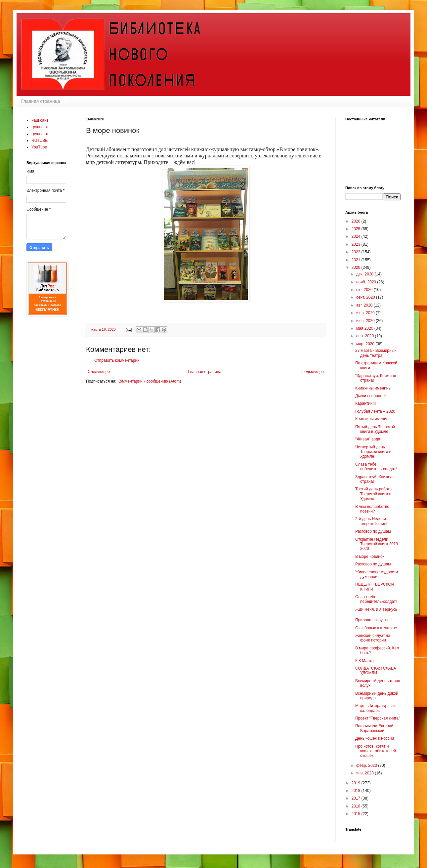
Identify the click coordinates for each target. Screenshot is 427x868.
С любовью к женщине (376, 628)
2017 (357, 798)
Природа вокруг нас (373, 620)
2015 (357, 814)
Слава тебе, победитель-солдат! (376, 467)
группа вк (40, 127)
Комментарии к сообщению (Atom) (149, 381)
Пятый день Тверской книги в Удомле (375, 429)
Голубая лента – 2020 (375, 411)
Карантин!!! (365, 403)
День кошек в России (375, 738)
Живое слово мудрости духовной (377, 574)
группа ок (40, 134)
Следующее (99, 372)
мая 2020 (365, 328)
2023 (357, 244)
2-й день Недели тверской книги (371, 521)
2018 (357, 791)
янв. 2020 (365, 773)
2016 (357, 806)
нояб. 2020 (367, 282)
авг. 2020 (365, 305)
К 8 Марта (364, 661)
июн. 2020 (366, 321)
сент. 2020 (366, 297)
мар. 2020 (366, 344)
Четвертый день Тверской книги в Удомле (373, 452)
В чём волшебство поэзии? (372, 509)
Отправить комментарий (117, 360)
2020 (357, 268)
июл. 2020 (366, 313)
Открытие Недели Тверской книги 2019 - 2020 (378, 544)
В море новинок (370, 557)
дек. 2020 (365, 274)
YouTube (39, 147)
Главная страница (41, 101)
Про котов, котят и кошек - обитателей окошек (376, 751)
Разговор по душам (373, 531)
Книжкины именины (373, 388)
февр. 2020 (367, 765)
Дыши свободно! (370, 396)
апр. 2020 (366, 336)
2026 (357, 221)
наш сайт (40, 120)
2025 (357, 229)
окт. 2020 (365, 290)
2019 (357, 783)
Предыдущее (312, 372)
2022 (357, 252)
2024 (357, 236)
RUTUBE (40, 141)
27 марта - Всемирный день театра (376, 353)
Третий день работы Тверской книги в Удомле (374, 494)
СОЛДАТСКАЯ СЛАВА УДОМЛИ (376, 671)
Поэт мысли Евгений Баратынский (374, 728)
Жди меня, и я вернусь (376, 609)
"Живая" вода (368, 439)
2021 (357, 260)
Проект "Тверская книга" (378, 718)
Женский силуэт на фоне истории (373, 638)
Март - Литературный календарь (375, 708)
